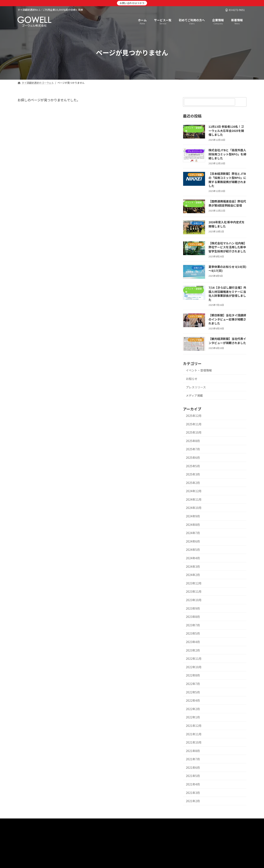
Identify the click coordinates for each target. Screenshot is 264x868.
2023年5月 (193, 633)
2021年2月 (193, 801)
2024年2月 (193, 575)
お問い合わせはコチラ (132, 3)
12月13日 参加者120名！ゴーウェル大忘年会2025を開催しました (226, 131)
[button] (132, 845)
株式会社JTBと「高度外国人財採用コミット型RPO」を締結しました (227, 154)
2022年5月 (193, 692)
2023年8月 (193, 617)
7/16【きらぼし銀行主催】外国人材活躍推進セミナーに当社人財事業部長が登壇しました (227, 294)
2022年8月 (193, 675)
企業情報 (93, 823)
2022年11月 (194, 659)
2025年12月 (194, 416)
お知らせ (192, 379)
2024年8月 (193, 525)
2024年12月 (194, 491)
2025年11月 (194, 424)
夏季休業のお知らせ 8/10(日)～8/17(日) (227, 269)
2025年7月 (193, 449)
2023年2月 (193, 650)
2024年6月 (193, 541)
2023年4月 (193, 642)
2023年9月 (193, 608)
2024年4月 (193, 558)
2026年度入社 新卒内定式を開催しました (227, 224)
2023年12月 (194, 583)
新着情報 (73, 823)
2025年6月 (193, 458)
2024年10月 (194, 508)
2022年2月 (193, 709)
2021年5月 (193, 776)
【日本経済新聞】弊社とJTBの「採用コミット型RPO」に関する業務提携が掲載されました (227, 180)
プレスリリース (196, 387)
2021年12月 (194, 726)
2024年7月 (193, 533)
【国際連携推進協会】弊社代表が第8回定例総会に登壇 (227, 203)
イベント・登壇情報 (199, 370)
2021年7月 (193, 759)
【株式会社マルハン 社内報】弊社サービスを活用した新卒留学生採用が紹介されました (227, 247)
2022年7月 (193, 684)
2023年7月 (193, 625)
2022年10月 (194, 667)
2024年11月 (194, 499)
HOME (27, 823)
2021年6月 (193, 767)
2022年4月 (193, 700)
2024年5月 (193, 550)
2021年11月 (194, 734)
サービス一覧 (49, 823)
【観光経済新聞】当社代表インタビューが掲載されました (227, 341)
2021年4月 (193, 784)
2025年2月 (193, 483)
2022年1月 (193, 717)
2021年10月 (194, 742)
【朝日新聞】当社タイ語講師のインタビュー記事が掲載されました (227, 319)
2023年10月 (194, 600)
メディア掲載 (194, 395)
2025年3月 (193, 474)
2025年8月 (193, 441)
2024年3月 (193, 566)
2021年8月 (193, 751)
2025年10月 (194, 432)
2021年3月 (193, 793)
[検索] (241, 102)
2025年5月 (193, 466)
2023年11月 (194, 591)
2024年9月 (193, 516)
